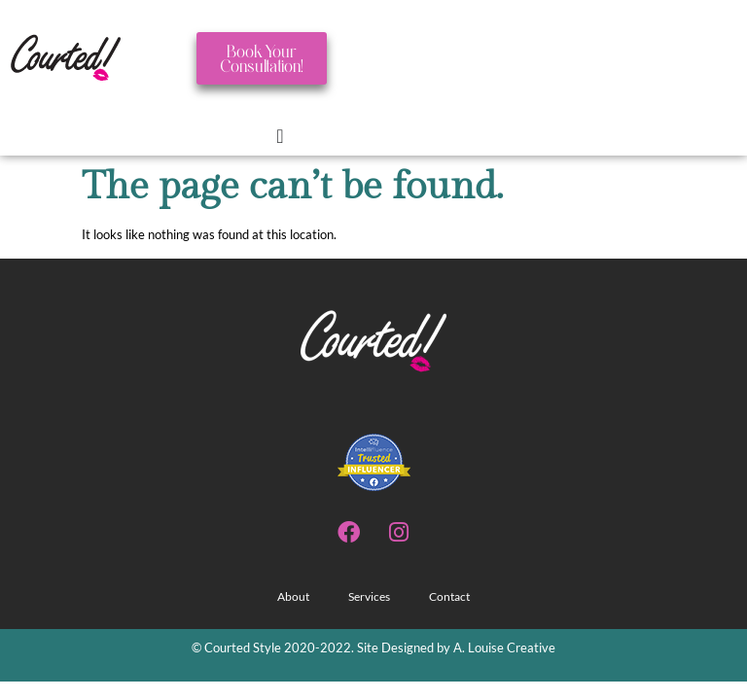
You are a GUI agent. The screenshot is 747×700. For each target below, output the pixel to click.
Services (369, 596)
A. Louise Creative (503, 647)
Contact (449, 596)
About (293, 596)
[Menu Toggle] (280, 136)
